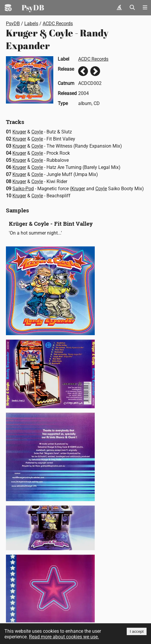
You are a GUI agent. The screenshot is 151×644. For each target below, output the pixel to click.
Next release (95, 71)
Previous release (83, 71)
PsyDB (33, 7)
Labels (31, 24)
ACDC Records (58, 24)
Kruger (19, 132)
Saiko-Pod (23, 189)
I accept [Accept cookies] (137, 631)
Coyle (37, 132)
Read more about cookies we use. (64, 637)
